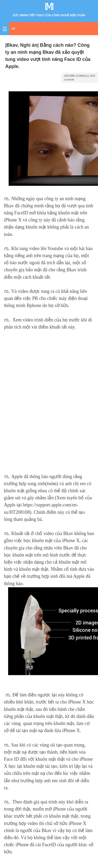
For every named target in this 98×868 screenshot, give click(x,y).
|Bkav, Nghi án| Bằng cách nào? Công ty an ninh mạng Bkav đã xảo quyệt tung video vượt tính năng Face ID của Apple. (48, 56)
